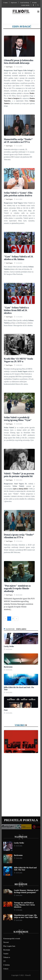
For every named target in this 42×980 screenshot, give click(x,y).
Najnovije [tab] (10, 629)
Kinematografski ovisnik (12, 939)
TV (4, 961)
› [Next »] (16, 619)
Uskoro (20, 725)
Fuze (6, 710)
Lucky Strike (9, 646)
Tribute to (7, 957)
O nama (5, 3)
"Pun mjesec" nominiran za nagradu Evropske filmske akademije (17, 588)
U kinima (6, 965)
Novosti (6, 942)
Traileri (6, 954)
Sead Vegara (9, 67)
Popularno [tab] (21, 629)
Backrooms (8, 667)
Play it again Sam (9, 946)
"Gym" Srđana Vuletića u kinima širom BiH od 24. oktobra (16, 310)
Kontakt (34, 3)
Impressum (14, 3)
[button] (38, 12)
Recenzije (21, 884)
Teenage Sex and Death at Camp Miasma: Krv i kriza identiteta (24, 905)
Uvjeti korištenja (25, 3)
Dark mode (25, 5)
